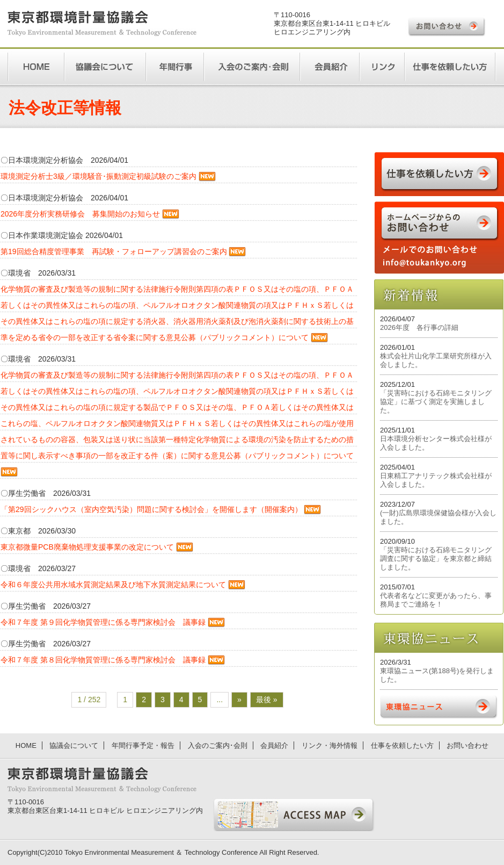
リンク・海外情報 (330, 745)
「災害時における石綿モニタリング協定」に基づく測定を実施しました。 (436, 402)
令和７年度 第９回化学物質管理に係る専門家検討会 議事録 (113, 622)
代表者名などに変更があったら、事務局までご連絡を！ (436, 600)
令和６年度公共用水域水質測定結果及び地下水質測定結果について (123, 585)
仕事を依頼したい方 (402, 745)
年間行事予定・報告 (143, 745)
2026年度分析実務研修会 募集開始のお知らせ (90, 214)
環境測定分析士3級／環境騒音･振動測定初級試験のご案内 (108, 176)
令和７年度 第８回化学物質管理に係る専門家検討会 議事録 (113, 660)
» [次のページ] (239, 700)
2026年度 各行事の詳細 (419, 327)
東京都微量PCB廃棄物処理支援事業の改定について (97, 547)
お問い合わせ (468, 745)
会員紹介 (274, 745)
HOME (26, 745)
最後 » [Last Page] (267, 700)
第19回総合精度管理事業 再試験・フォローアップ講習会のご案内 (123, 251)
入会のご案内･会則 (218, 745)
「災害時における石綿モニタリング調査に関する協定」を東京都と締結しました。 (436, 558)
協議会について (74, 745)
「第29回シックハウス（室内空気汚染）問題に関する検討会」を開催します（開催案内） (161, 509)
